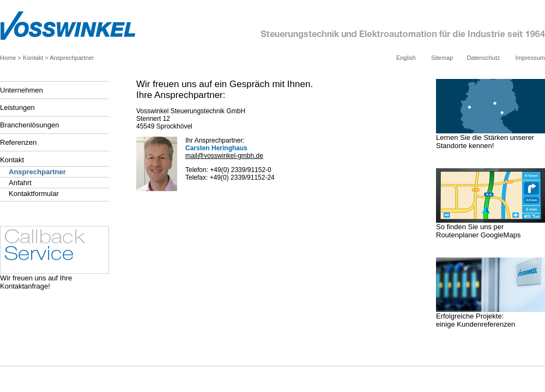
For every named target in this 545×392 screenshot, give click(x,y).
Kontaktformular (34, 194)
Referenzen (18, 142)
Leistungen (17, 108)
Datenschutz (483, 58)
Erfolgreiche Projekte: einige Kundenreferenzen (491, 317)
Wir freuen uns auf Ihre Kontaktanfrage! (55, 279)
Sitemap (442, 58)
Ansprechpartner (72, 58)
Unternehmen (22, 90)
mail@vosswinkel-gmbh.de (224, 156)
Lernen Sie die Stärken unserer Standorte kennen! (491, 138)
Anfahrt (20, 183)
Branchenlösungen (29, 125)
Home (8, 58)
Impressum (530, 58)
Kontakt (33, 58)
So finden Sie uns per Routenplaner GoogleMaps (491, 228)
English (406, 58)
